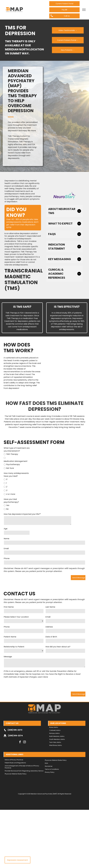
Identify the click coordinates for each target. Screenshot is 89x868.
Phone (7, 558)
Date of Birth (51, 637)
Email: (6, 549)
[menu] (84, 10)
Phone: (7, 627)
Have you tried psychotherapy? (11, 501)
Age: (6, 529)
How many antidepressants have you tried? (16, 475)
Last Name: (50, 607)
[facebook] (20, 731)
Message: (8, 657)
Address (49, 627)
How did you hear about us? (58, 647)
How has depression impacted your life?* (22, 514)
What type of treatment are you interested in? (17, 449)
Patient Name (10, 637)
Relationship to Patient (14, 647)
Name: (7, 539)
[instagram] (25, 731)
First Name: (9, 607)
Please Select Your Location (16, 617)
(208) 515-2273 (15, 719)
